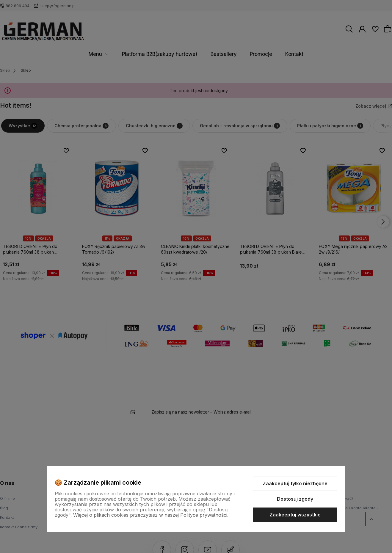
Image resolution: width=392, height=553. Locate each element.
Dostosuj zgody (295, 499)
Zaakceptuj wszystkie (295, 515)
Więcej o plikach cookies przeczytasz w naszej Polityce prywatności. (151, 515)
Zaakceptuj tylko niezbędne (295, 483)
